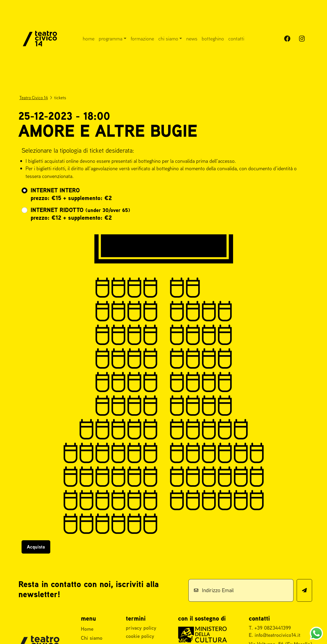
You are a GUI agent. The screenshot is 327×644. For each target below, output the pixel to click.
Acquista (36, 547)
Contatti (236, 38)
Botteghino (213, 38)
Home (89, 38)
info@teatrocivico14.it (278, 635)
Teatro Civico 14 (34, 98)
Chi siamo (168, 38)
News (192, 38)
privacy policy (141, 628)
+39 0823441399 (273, 628)
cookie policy (140, 636)
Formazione (142, 38)
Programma (111, 38)
